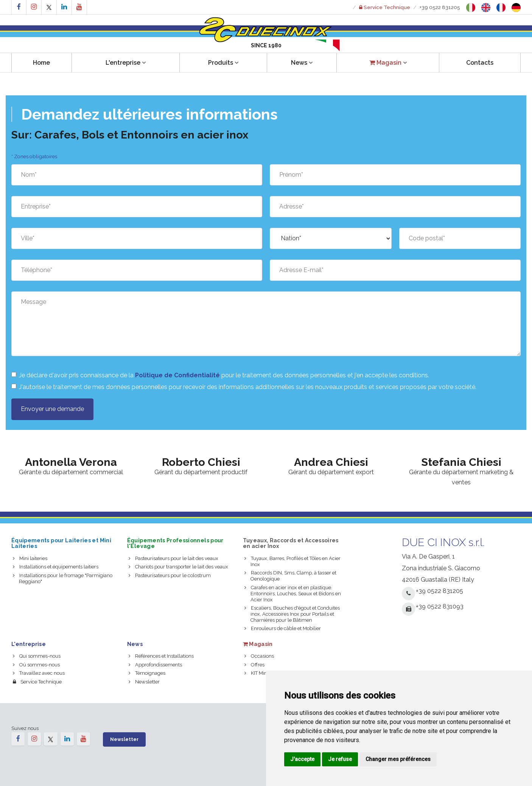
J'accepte (302, 759)
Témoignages (147, 673)
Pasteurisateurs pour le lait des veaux (173, 558)
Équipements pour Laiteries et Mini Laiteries (61, 543)
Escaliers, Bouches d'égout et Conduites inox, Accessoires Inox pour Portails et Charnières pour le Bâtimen (292, 614)
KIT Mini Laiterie (265, 673)
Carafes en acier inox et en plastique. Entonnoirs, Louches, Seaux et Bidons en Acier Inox (293, 594)
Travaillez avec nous (39, 673)
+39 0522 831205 (440, 7)
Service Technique (37, 682)
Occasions (259, 656)
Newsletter (144, 682)
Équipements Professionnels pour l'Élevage (175, 543)
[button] (388, 63)
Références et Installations (161, 656)
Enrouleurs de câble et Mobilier (283, 628)
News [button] (302, 63)
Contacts (480, 63)
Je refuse (340, 759)
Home (41, 63)
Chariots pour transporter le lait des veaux (178, 567)
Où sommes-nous (36, 665)
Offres (254, 665)
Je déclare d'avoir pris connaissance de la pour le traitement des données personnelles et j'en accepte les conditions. (220, 375)
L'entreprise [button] (126, 63)
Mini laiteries (30, 558)
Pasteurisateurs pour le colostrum (170, 575)
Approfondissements (155, 665)
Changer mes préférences (398, 759)
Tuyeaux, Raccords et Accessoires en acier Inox (291, 543)
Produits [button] (223, 63)
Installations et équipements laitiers (56, 567)
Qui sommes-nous (37, 656)
